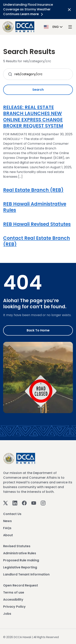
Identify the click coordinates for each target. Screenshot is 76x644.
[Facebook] (24, 503)
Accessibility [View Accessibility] (13, 600)
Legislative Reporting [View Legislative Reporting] (20, 567)
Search (38, 90)
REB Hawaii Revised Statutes (37, 224)
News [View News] (7, 521)
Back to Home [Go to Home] (38, 330)
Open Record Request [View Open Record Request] (21, 585)
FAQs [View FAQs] (7, 528)
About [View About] (8, 535)
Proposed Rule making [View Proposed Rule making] (21, 560)
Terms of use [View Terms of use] (14, 592)
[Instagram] (43, 503)
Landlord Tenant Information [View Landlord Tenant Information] (26, 574)
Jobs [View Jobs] (7, 614)
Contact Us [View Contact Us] (12, 514)
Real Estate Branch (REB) (33, 190)
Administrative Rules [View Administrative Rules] (20, 553)
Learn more (32, 14)
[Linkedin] (15, 503)
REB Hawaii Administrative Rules (35, 207)
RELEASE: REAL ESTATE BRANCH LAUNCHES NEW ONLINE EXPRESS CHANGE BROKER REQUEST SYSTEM (33, 117)
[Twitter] (5, 503)
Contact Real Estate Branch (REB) (37, 241)
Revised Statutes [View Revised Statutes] (17, 546)
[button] (54, 27)
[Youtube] (34, 503)
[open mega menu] (70, 27)
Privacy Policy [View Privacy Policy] (14, 607)
